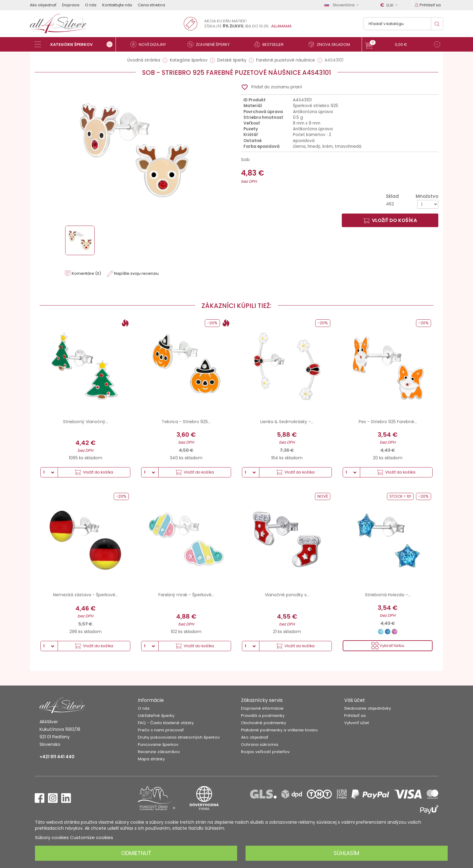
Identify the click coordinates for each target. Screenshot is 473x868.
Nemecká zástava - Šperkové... (86, 595)
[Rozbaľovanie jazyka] (343, 5)
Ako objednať (43, 5)
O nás (91, 5)
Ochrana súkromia (260, 744)
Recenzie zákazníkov (159, 752)
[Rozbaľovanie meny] (390, 5)
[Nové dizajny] (151, 44)
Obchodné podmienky (263, 723)
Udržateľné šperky (156, 716)
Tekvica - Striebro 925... (186, 422)
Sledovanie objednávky (368, 708)
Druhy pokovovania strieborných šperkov (179, 737)
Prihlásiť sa (355, 716)
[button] (403, 45)
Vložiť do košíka (390, 220)
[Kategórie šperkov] (75, 44)
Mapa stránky (151, 759)
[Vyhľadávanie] (403, 24)
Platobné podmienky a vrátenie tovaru (279, 730)
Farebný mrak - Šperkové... (186, 595)
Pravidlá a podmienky (263, 716)
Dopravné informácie (262, 708)
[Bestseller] (271, 44)
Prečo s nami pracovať (161, 730)
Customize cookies (92, 837)
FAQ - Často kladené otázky (166, 723)
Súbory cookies (52, 837)
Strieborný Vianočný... (86, 422)
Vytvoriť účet (357, 723)
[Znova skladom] (332, 44)
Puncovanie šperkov (158, 744)
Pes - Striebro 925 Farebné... (388, 422)
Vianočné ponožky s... (287, 595)
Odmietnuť (136, 853)
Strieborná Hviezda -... (388, 595)
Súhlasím (346, 853)
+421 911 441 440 (57, 757)
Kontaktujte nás (117, 5)
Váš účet (355, 700)
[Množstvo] (428, 204)
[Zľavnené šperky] (211, 44)
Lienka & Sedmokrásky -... (287, 422)
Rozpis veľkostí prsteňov (265, 752)
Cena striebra (151, 5)
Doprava (71, 5)
